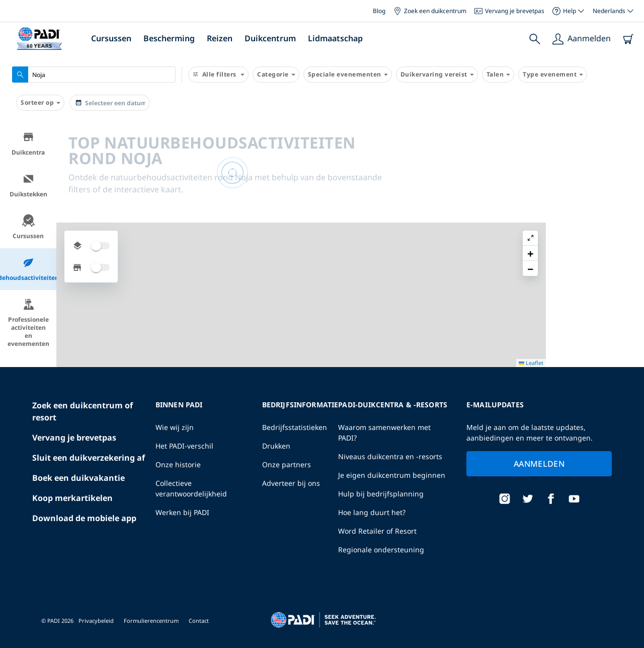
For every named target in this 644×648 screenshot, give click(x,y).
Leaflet (629, 639)
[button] (628, 154)
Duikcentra (28, 144)
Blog (379, 11)
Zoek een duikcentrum (430, 11)
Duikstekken (28, 186)
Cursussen (111, 38)
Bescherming (169, 38)
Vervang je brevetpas (509, 11)
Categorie (276, 75)
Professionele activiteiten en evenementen (28, 323)
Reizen (220, 38)
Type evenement (553, 75)
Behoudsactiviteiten (28, 269)
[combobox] (94, 75)
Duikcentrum (270, 38)
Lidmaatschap (335, 38)
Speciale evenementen (348, 75)
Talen (498, 75)
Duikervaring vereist (437, 75)
